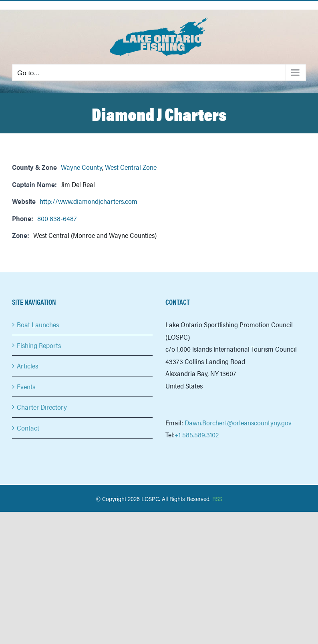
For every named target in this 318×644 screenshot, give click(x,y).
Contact (28, 428)
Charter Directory (42, 407)
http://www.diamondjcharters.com (89, 201)
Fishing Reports (39, 345)
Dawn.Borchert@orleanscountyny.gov (238, 423)
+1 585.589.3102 (197, 435)
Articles (27, 366)
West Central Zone (131, 167)
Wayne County (82, 167)
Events (26, 386)
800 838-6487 (57, 218)
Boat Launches (38, 324)
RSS (217, 498)
